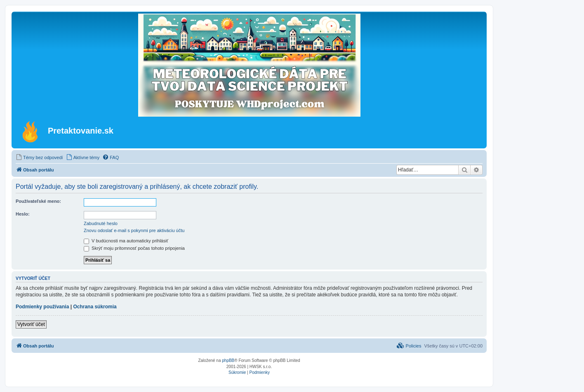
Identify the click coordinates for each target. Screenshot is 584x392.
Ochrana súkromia (95, 307)
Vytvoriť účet (31, 324)
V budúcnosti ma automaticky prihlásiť (126, 241)
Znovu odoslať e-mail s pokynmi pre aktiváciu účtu (134, 230)
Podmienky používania (42, 307)
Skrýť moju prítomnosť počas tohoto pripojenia (134, 248)
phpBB (228, 360)
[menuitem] (39, 157)
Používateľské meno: (38, 201)
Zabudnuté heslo (101, 223)
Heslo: (23, 214)
